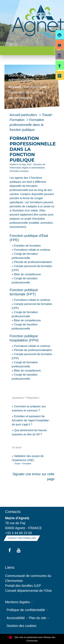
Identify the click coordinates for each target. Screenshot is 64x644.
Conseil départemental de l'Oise (29, 591)
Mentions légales (17, 602)
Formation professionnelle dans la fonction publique (27, 125)
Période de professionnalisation (33, 262)
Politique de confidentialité (26, 610)
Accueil (15, 87)
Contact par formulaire (22, 538)
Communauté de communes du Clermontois (28, 578)
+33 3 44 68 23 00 (19, 533)
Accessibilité (16, 618)
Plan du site (37, 618)
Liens (10, 567)
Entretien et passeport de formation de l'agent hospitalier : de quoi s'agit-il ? (31, 420)
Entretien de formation (27, 246)
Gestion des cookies (22, 626)
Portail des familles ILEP (23, 586)
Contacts (13, 512)
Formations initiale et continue (32, 250)
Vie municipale (36, 87)
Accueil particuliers (24, 115)
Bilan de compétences (27, 274)
